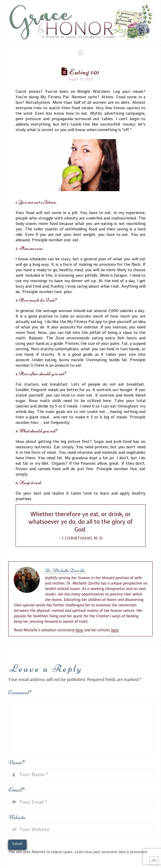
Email (17, 790)
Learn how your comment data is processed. (111, 852)
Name (17, 762)
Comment (20, 692)
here (79, 630)
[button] (80, 53)
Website (17, 817)
